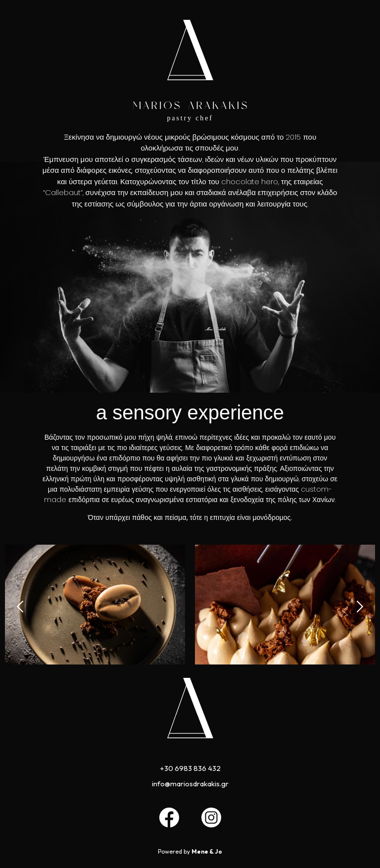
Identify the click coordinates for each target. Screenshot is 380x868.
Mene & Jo (207, 851)
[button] (21, 607)
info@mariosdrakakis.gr (190, 784)
